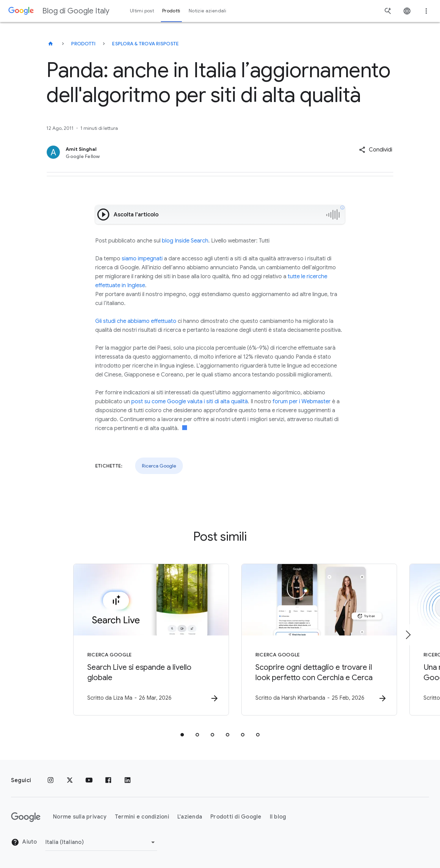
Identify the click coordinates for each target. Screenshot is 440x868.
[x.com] (70, 780)
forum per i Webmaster (302, 402)
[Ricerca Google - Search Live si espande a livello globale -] (130, 640)
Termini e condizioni (142, 817)
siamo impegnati (142, 259)
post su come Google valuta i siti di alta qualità (190, 402)
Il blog (278, 817)
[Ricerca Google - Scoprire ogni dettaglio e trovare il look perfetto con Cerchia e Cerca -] (310, 640)
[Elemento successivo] (408, 635)
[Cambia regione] (101, 842)
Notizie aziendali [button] (207, 11)
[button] (376, 150)
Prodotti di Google (236, 817)
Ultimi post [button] (142, 11)
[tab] (182, 735)
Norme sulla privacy (80, 817)
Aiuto (24, 843)
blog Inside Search (185, 241)
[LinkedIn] (128, 780)
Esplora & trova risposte (145, 44)
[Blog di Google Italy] (51, 44)
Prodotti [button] (171, 11)
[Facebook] (108, 780)
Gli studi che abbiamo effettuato (136, 321)
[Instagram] (51, 780)
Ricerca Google (159, 466)
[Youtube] (89, 780)
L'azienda (190, 817)
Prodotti (83, 44)
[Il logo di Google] (26, 817)
